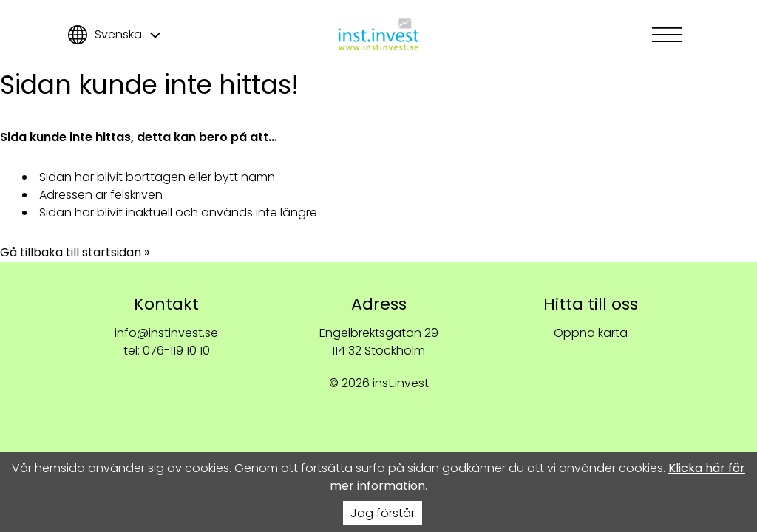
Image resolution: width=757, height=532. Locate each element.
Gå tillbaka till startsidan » (75, 252)
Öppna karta (591, 333)
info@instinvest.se (166, 333)
